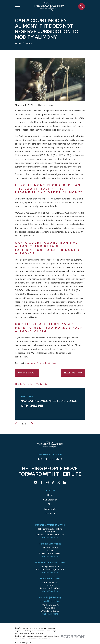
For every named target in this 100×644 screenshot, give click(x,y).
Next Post (73, 373)
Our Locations (50, 500)
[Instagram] (47, 482)
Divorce (40, 363)
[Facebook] (41, 482)
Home (50, 495)
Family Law (51, 363)
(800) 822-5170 (50, 459)
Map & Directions (50, 538)
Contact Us (50, 514)
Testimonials (50, 509)
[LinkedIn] (65, 482)
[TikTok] (53, 482)
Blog (50, 504)
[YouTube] (36, 482)
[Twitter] (59, 482)
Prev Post (27, 373)
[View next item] (30, 424)
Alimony (31, 363)
